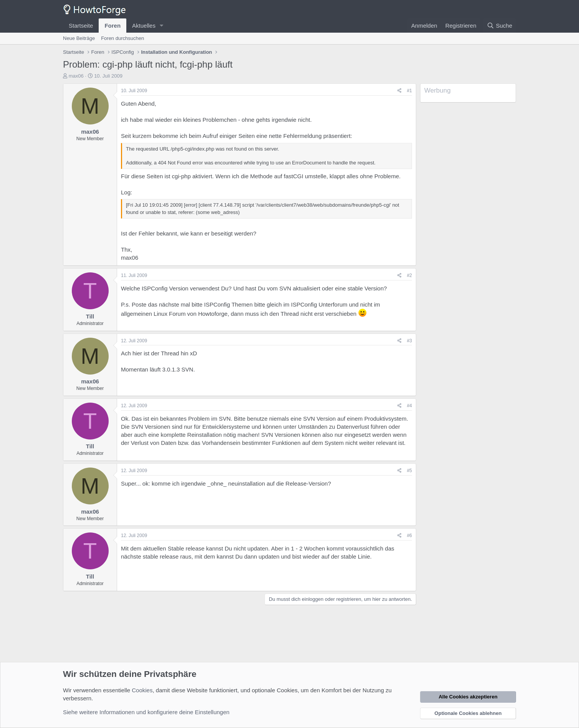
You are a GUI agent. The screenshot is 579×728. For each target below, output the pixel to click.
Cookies (142, 690)
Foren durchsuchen (122, 38)
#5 (409, 471)
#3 (409, 341)
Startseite (81, 26)
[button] (162, 26)
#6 (409, 536)
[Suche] (500, 26)
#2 (409, 275)
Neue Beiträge (79, 38)
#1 (409, 91)
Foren (112, 26)
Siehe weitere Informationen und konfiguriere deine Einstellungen (146, 712)
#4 (409, 406)
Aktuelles (144, 26)
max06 (76, 76)
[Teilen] (400, 91)
